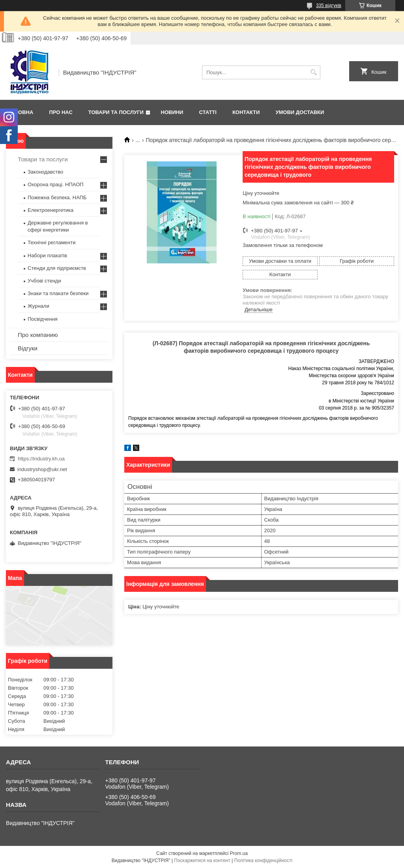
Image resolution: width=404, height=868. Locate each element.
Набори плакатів (47, 255)
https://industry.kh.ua (41, 459)
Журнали (38, 306)
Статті (208, 112)
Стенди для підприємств (57, 268)
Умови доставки (300, 112)
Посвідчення (43, 319)
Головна (21, 112)
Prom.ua (239, 853)
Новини (172, 112)
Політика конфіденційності (264, 861)
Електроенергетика (50, 210)
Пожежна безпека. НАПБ (57, 197)
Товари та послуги (116, 112)
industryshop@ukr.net (42, 469)
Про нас (61, 112)
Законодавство (45, 172)
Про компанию (38, 335)
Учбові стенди (44, 281)
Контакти (246, 112)
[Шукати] (313, 72)
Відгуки (28, 348)
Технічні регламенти (51, 242)
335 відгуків (329, 6)
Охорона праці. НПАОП (56, 184)
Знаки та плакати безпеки (58, 293)
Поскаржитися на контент (202, 861)
